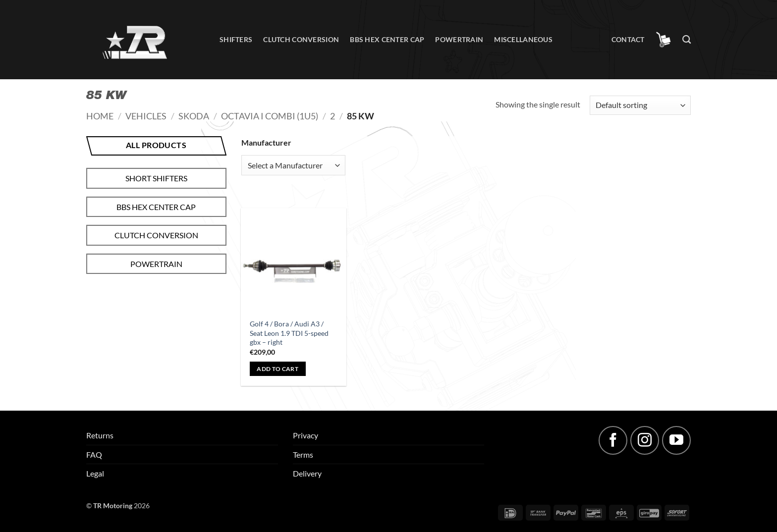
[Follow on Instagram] (645, 440)
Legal (95, 473)
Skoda (194, 116)
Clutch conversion (301, 39)
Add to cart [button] (277, 369)
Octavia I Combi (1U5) (270, 116)
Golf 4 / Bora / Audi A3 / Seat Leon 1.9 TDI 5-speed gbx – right (289, 333)
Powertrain (459, 39)
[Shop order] (640, 105)
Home (100, 116)
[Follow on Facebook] (613, 440)
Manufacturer (266, 142)
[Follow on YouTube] (676, 440)
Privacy (305, 435)
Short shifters (156, 178)
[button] (664, 40)
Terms (303, 454)
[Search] (687, 40)
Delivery (307, 473)
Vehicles (146, 116)
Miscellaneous (523, 39)
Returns (100, 435)
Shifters (236, 39)
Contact (628, 39)
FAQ (94, 454)
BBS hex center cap (387, 39)
